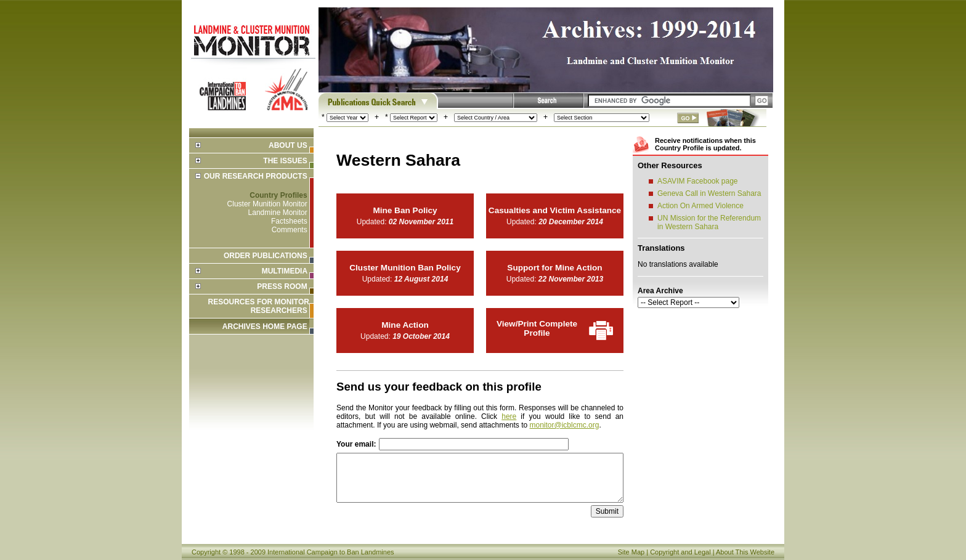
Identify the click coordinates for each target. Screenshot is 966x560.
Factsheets (289, 221)
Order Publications (266, 256)
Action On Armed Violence (700, 206)
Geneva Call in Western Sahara (709, 193)
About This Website (745, 552)
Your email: (356, 444)
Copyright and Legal (680, 552)
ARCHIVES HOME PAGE (265, 327)
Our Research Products (256, 176)
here (509, 416)
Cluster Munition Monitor (267, 204)
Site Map (631, 552)
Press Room (282, 286)
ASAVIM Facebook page (698, 181)
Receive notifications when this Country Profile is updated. (705, 144)
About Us (288, 145)
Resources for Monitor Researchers (259, 306)
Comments (290, 230)
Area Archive (660, 291)
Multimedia (285, 271)
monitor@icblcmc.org (565, 425)
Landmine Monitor (278, 213)
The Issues (285, 161)
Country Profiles (278, 195)
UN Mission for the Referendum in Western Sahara (709, 222)
